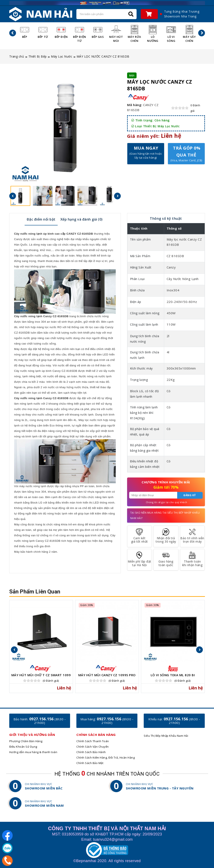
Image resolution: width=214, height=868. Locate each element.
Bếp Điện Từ (80, 34)
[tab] (41, 219)
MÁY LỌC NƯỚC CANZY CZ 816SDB (103, 56)
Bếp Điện (61, 32)
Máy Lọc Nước (62, 56)
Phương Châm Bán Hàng (26, 741)
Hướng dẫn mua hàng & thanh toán (33, 752)
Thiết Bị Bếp (38, 56)
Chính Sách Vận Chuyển (93, 747)
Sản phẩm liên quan (35, 592)
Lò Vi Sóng (171, 34)
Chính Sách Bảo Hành (91, 752)
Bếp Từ (43, 32)
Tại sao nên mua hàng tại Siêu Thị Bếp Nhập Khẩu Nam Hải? (165, 515)
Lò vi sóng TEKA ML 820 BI (173, 675)
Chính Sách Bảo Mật (90, 763)
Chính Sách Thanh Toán (93, 741)
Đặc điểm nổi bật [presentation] (41, 219)
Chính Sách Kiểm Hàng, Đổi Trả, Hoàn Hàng (106, 758)
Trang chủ (17, 56)
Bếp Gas (98, 32)
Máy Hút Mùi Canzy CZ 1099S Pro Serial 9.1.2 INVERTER (107, 677)
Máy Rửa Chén (134, 34)
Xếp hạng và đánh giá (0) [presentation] (82, 219)
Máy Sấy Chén (189, 34)
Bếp (25, 32)
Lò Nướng (153, 34)
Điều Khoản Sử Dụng (23, 747)
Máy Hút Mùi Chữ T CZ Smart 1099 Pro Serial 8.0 (41, 677)
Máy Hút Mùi (116, 34)
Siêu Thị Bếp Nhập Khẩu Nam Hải (166, 736)
